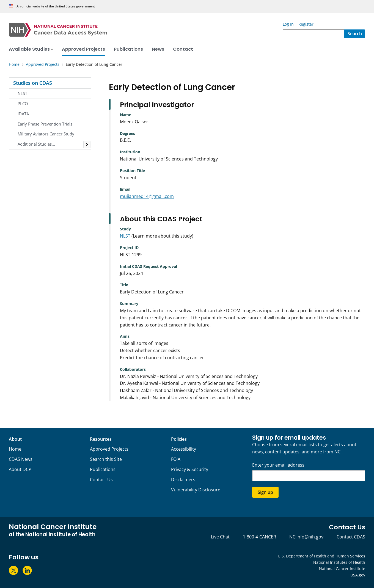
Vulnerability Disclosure (196, 490)
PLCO (23, 104)
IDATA (23, 114)
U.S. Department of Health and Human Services (321, 556)
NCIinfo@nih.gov (306, 537)
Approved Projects (109, 449)
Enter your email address (278, 465)
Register (306, 24)
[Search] (355, 34)
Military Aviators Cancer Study (46, 134)
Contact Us (101, 480)
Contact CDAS (351, 537)
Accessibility (184, 449)
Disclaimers (183, 480)
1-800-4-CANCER (259, 537)
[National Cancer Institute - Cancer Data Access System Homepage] (146, 30)
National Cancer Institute (342, 569)
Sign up (265, 492)
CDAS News (21, 459)
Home (15, 449)
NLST (22, 93)
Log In (288, 24)
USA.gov (358, 575)
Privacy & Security (190, 469)
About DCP (20, 469)
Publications (103, 469)
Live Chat (220, 537)
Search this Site (106, 459)
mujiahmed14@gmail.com (147, 196)
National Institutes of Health (339, 562)
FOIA (176, 459)
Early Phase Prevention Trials (45, 124)
